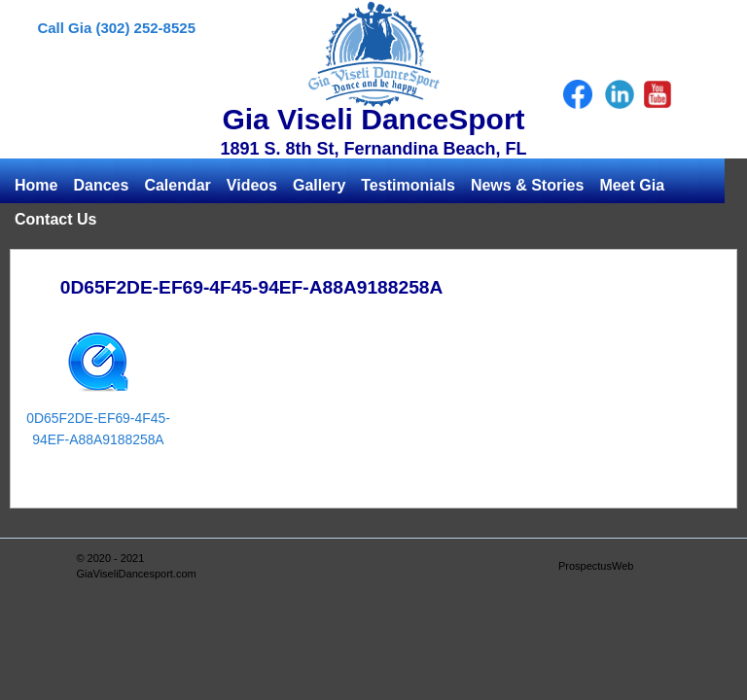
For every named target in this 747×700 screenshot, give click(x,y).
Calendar (177, 185)
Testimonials (408, 185)
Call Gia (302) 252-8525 (116, 28)
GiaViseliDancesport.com (136, 574)
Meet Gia (632, 185)
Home (36, 185)
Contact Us (55, 219)
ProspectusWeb (596, 566)
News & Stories (527, 185)
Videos (252, 185)
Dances (101, 185)
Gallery (319, 185)
